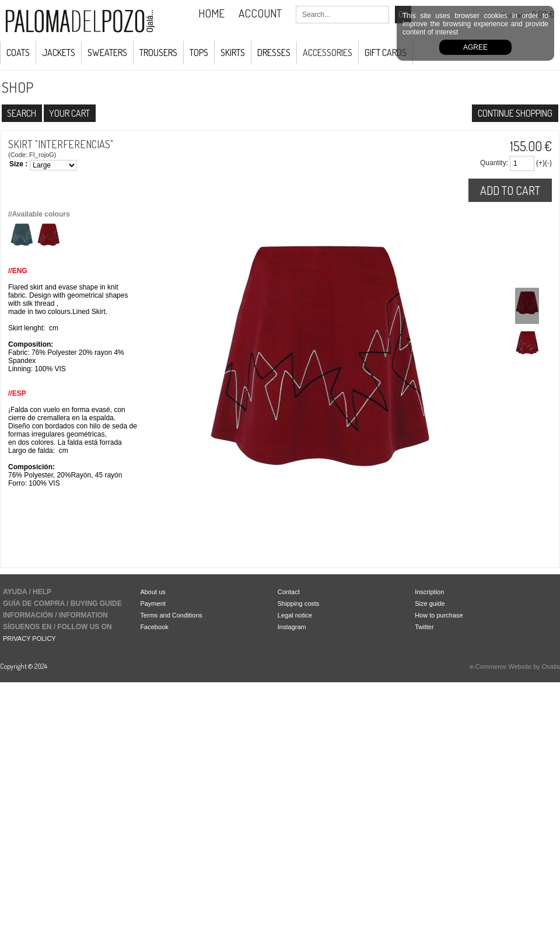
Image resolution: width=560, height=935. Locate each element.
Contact (289, 592)
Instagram (292, 627)
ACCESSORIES (328, 53)
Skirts (233, 53)
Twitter (424, 627)
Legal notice (295, 615)
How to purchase (439, 615)
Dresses (274, 53)
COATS (18, 53)
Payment (153, 603)
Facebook (154, 627)
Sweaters (107, 53)
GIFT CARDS (386, 53)
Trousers (158, 53)
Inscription (429, 592)
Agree (475, 47)
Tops (199, 53)
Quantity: (494, 163)
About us (153, 592)
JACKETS (59, 53)
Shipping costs (299, 603)
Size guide (430, 603)
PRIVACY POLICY (29, 639)
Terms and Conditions (171, 615)
